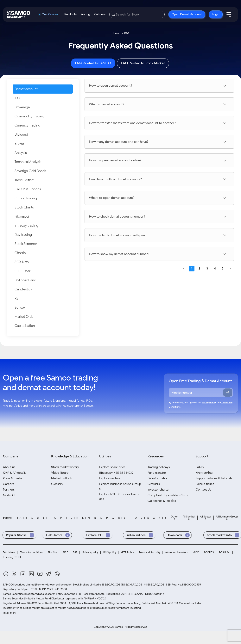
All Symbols (189, 518)
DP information (158, 478)
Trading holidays (159, 467)
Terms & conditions (32, 552)
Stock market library (65, 467)
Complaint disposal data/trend (168, 495)
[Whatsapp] (57, 574)
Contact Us (203, 489)
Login (216, 14)
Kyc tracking (204, 473)
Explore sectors (110, 478)
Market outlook (62, 478)
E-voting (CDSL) (13, 557)
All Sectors (206, 518)
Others (174, 518)
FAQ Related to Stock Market (143, 63)
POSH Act (225, 552)
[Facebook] (6, 574)
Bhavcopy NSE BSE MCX (116, 473)
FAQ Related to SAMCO (93, 63)
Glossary (57, 484)
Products (70, 14)
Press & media (13, 478)
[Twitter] (14, 574)
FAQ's (200, 467)
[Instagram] (23, 574)
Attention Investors (177, 552)
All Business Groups (227, 518)
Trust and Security (150, 552)
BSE (75, 552)
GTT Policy (128, 552)
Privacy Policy (209, 402)
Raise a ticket (205, 484)
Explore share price (112, 467)
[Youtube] (40, 574)
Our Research (51, 14)
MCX (196, 552)
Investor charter (159, 489)
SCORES (209, 552)
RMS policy (110, 552)
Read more (10, 613)
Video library (60, 473)
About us (9, 467)
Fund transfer (157, 473)
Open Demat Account (187, 14)
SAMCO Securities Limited (19, 585)
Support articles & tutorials (214, 478)
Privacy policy (90, 552)
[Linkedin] (31, 574)
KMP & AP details (15, 473)
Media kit (9, 495)
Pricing (85, 14)
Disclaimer (9, 552)
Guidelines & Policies (162, 501)
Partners (100, 14)
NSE (66, 552)
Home (115, 33)
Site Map (53, 552)
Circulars (154, 484)
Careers (8, 484)
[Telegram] (49, 574)
